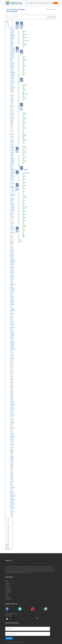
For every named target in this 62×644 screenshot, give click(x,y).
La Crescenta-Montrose (13, 194)
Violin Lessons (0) (25, 162)
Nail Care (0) (24, 70)
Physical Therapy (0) (24, 45)
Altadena (12, 36)
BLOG (7, 594)
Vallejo (12, 460)
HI (8, 523)
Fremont (12, 151)
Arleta (11, 45)
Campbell (12, 77)
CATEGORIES (8, 590)
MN (8, 530)
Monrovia (12, 255)
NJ (8, 532)
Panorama (12, 309)
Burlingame (13, 73)
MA (8, 526)
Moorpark (12, 263)
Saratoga (12, 403)
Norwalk (12, 291)
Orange (12, 298)
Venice (12, 473)
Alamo (12, 33)
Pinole (11, 318)
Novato (12, 292)
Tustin (11, 452)
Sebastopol (13, 404)
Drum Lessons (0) (25, 123)
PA (8, 538)
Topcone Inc (53, 642)
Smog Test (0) (24, 231)
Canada (7, 544)
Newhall (12, 275)
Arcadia (12, 43)
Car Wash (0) (24, 236)
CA (8, 26)
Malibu (12, 241)
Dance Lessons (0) (25, 119)
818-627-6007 (8, 616)
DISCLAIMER (8, 599)
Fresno (12, 152)
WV (8, 543)
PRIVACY (7, 597)
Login (56, 3)
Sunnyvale (12, 437)
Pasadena (12, 314)
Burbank (12, 71)
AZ (8, 25)
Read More (29, 573)
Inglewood (12, 177)
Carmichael (13, 82)
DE (8, 520)
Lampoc (12, 206)
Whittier (12, 501)
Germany (8, 549)
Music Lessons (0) (25, 114)
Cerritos (12, 86)
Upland (12, 457)
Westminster (13, 500)
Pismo (12, 320)
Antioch (12, 42)
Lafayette (12, 200)
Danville (12, 111)
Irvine (11, 178)
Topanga (12, 450)
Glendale (12, 160)
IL (8, 524)
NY (8, 535)
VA (8, 540)
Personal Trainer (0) (25, 86)
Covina (12, 102)
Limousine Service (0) (25, 208)
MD (8, 527)
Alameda (12, 31)
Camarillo (12, 76)
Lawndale (12, 209)
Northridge (13, 289)
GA (8, 521)
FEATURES (8, 588)
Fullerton (12, 154)
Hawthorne (13, 169)
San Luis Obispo (12, 375)
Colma (12, 99)
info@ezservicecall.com (11, 614)
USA (7, 22)
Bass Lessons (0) (25, 157)
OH (8, 536)
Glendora (12, 162)
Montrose (12, 261)
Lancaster (12, 208)
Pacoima (12, 304)
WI (8, 541)
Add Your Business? (51, 9)
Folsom (12, 146)
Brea (11, 62)
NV (8, 533)
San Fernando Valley (12, 358)
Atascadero (13, 49)
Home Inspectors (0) (21, 241)
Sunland (12, 435)
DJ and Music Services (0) (25, 134)
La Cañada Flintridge (12, 186)
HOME (7, 581)
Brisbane (12, 65)
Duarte (12, 119)
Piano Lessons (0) (25, 128)
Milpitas (12, 251)
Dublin (11, 120)
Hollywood (13, 172)
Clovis (11, 97)
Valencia (12, 458)
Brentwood (13, 63)
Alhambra (12, 34)
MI (8, 529)
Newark (12, 271)
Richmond (12, 343)
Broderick (12, 66)
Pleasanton (13, 328)
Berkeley (12, 57)
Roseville (12, 344)
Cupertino (12, 106)
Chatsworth (13, 88)
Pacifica (12, 303)
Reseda (12, 341)
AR (8, 23)
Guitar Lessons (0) (25, 140)
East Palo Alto (11, 126)
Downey (12, 117)
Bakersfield (13, 51)
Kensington (13, 180)
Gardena (12, 158)
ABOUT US (8, 561)
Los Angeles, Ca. (12, 232)
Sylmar (12, 438)
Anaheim (12, 37)
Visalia (12, 475)
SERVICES (8, 585)
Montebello (13, 260)
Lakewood (12, 205)
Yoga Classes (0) (24, 98)
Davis (11, 112)
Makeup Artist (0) (24, 61)
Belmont (12, 52)
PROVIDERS (8, 592)
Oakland (12, 297)
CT (8, 518)
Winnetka (12, 503)
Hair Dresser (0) (24, 66)
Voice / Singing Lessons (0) (25, 146)
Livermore (12, 211)
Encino (12, 145)
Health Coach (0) (24, 91)
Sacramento (13, 349)
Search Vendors (52, 17)
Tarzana (12, 440)
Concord (12, 100)
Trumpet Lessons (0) (25, 153)
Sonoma (12, 415)
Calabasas (12, 74)
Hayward (12, 171)
